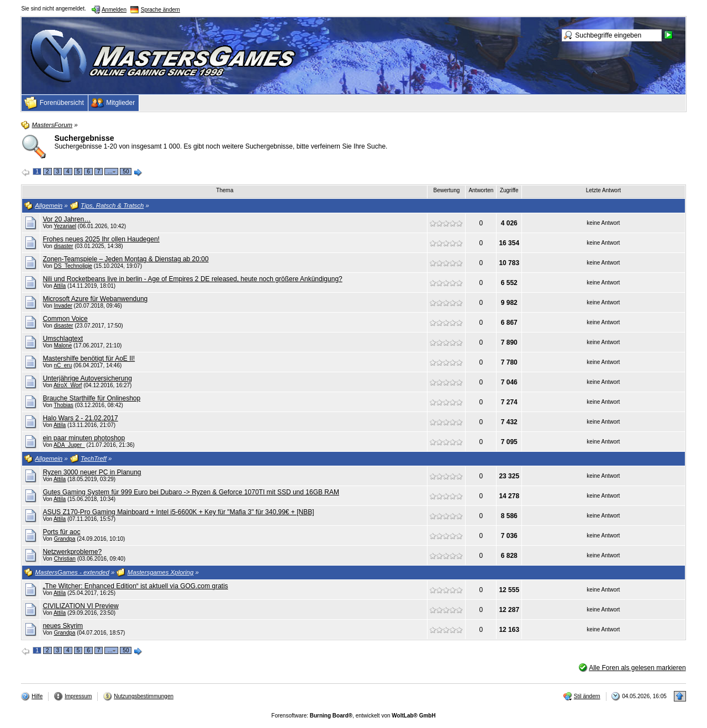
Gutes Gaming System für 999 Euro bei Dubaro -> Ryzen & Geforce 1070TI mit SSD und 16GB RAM (191, 492)
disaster (63, 246)
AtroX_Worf (68, 385)
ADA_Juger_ (69, 445)
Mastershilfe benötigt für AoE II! (89, 358)
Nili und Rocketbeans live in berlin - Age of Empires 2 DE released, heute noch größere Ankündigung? (192, 279)
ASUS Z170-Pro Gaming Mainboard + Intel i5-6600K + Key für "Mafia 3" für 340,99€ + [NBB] (178, 512)
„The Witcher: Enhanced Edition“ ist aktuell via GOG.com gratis (135, 586)
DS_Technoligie (73, 266)
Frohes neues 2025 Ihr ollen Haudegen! (101, 239)
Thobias (64, 405)
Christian (64, 559)
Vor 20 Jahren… (67, 219)
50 (126, 172)
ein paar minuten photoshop (84, 438)
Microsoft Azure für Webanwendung (95, 299)
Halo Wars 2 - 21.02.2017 (80, 418)
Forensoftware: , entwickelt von (353, 716)
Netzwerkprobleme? (72, 552)
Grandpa (64, 539)
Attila (60, 286)
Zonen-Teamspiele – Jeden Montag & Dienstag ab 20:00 (125, 259)
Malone (63, 345)
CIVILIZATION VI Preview (80, 606)
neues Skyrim (63, 626)
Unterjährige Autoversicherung (87, 378)
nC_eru (63, 365)
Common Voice (65, 319)
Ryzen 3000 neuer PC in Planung (92, 472)
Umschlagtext (63, 339)
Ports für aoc (61, 532)
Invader (63, 306)
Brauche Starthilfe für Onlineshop (91, 398)
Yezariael (65, 226)
